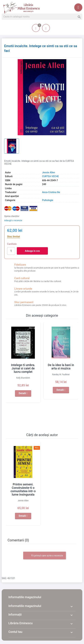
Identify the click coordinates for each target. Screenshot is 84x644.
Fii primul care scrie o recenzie (44, 556)
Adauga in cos (32, 251)
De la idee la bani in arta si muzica (61, 367)
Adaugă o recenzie (13, 220)
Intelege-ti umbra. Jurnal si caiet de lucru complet (23, 368)
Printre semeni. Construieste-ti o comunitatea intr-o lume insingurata (23, 489)
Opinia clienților (12, 216)
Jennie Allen (49, 172)
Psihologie (48, 200)
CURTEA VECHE (51, 176)
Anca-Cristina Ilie (51, 192)
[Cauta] (42, 17)
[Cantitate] (11, 251)
